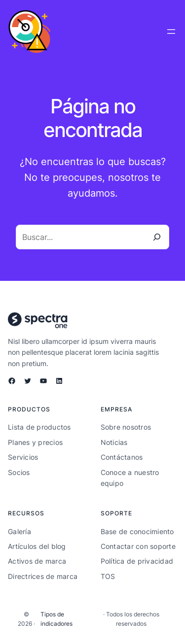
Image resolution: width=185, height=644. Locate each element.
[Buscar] (157, 237)
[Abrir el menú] (171, 32)
